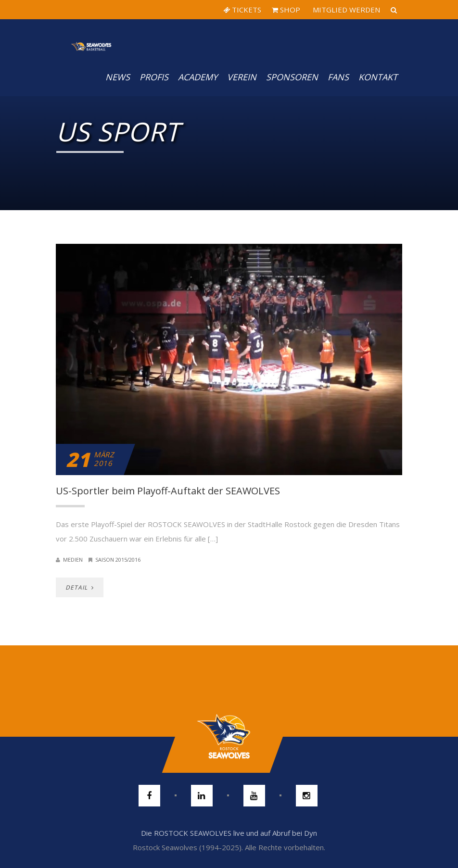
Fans (338, 77)
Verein (242, 77)
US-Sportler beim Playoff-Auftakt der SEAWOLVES (168, 491)
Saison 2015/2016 (118, 560)
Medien (73, 560)
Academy (198, 77)
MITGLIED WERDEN (345, 10)
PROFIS (154, 77)
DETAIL (80, 587)
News (118, 77)
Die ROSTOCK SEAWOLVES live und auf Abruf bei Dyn (229, 833)
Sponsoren (292, 77)
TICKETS (242, 10)
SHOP (286, 10)
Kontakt (378, 77)
